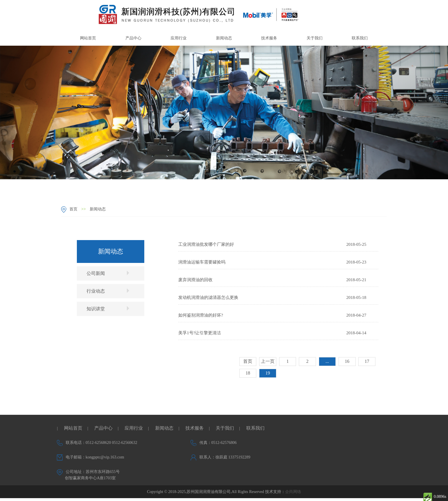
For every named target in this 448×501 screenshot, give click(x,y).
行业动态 (108, 291)
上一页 (268, 361)
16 (347, 361)
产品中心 (133, 38)
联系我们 (360, 38)
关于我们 (315, 38)
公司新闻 (108, 273)
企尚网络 (293, 492)
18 (248, 373)
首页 (73, 209)
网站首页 (88, 38)
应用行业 (179, 38)
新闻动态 (224, 38)
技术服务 (269, 38)
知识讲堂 (108, 309)
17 (367, 361)
